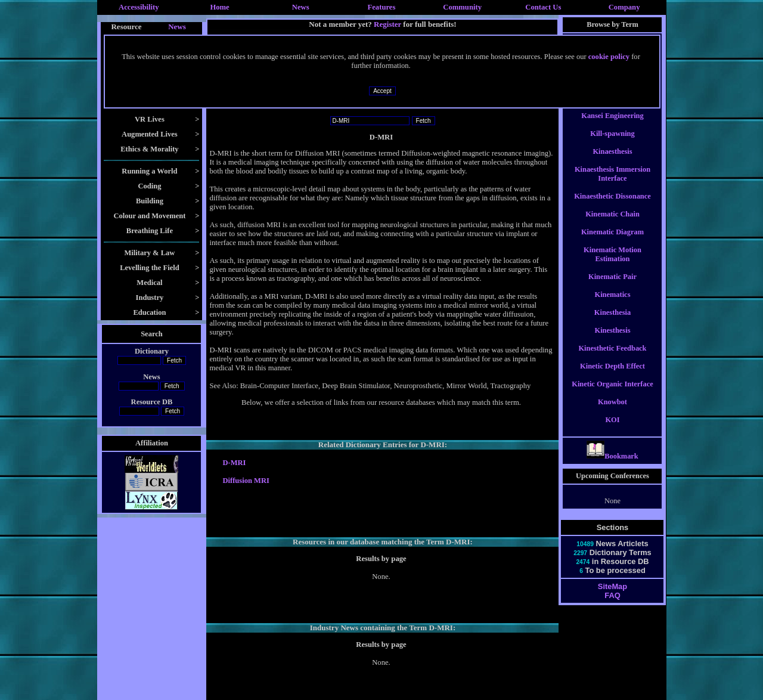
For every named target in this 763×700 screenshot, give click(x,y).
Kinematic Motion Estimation (612, 265)
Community (462, 7)
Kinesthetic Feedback (612, 359)
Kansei (612, 109)
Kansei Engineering (612, 126)
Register (387, 24)
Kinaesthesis (612, 162)
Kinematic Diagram (612, 243)
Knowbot (612, 413)
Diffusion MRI (246, 481)
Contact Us (543, 7)
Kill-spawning (612, 144)
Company (624, 7)
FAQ (612, 606)
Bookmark (612, 467)
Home (219, 7)
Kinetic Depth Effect (612, 377)
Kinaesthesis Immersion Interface (612, 185)
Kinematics (613, 305)
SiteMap (612, 597)
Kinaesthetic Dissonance (612, 207)
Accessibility (139, 7)
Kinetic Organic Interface (612, 395)
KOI (612, 430)
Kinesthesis (612, 341)
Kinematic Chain (612, 225)
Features (382, 7)
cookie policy (609, 57)
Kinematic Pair (612, 287)
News (301, 7)
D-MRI (234, 463)
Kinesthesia (612, 323)
